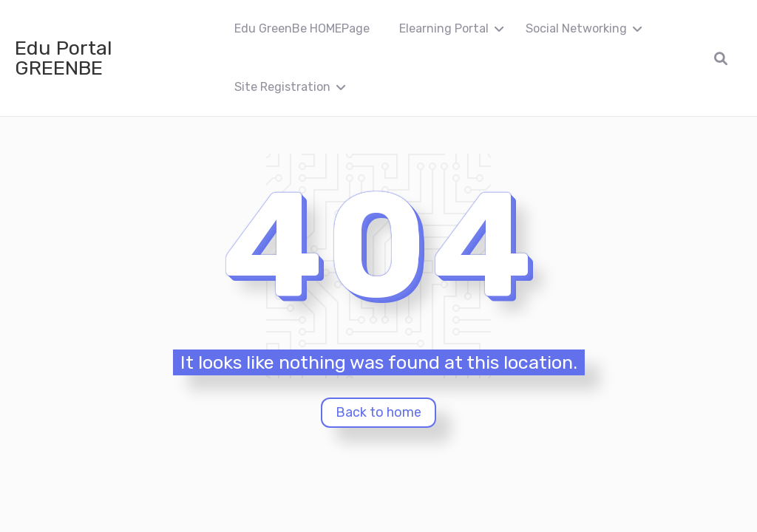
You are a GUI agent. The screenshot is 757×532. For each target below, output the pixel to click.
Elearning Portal (444, 28)
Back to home (378, 412)
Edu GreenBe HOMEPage (302, 28)
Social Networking (576, 28)
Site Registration (282, 87)
